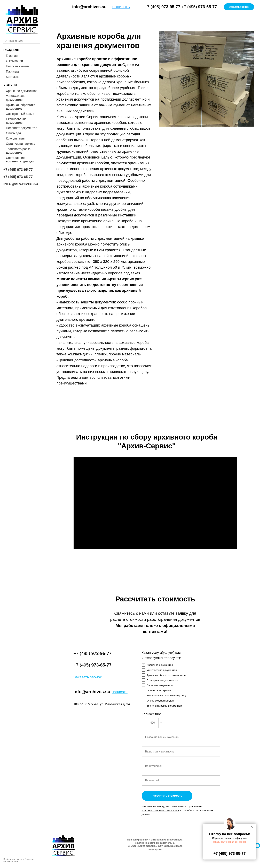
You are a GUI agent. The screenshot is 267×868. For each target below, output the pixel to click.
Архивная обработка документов (21, 107)
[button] (239, 7)
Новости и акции (18, 66)
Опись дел (13, 133)
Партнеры (13, 72)
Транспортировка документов (18, 151)
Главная (12, 56)
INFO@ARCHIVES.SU (21, 184)
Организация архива (21, 144)
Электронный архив (20, 114)
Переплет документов (22, 128)
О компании (14, 61)
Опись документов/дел (158, 700)
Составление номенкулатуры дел (20, 160)
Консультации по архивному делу (164, 695)
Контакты (13, 77)
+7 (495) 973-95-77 (18, 170)
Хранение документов (22, 91)
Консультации (16, 138)
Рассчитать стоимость (167, 796)
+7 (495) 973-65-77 (18, 177)
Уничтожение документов (15, 98)
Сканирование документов (16, 121)
